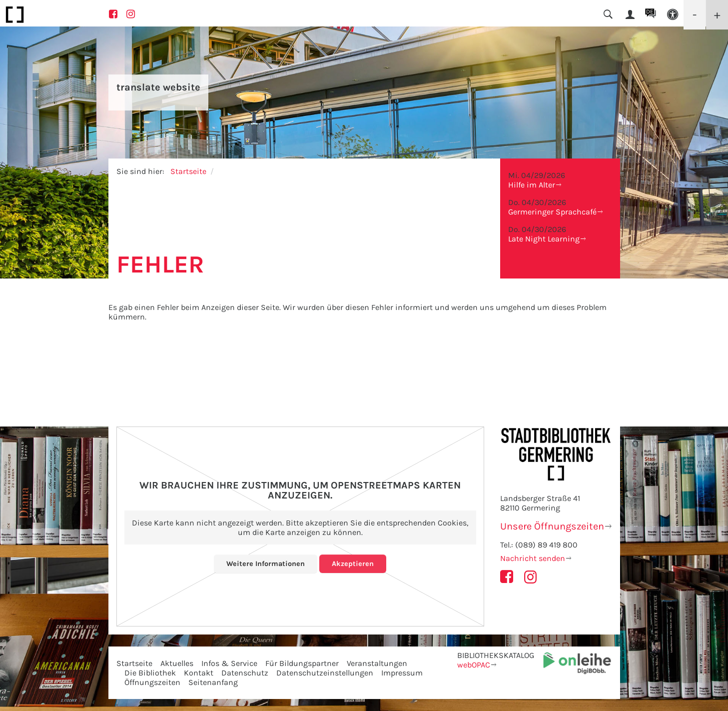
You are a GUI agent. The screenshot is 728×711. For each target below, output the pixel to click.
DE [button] (650, 11)
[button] (673, 15)
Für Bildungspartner (302, 663)
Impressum (402, 673)
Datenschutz (245, 673)
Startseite (188, 171)
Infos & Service (229, 663)
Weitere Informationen (265, 563)
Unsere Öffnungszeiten (552, 526)
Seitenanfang (213, 682)
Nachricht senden (533, 558)
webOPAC (474, 665)
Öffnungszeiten (152, 682)
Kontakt (199, 673)
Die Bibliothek (150, 673)
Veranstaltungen (377, 663)
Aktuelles (177, 663)
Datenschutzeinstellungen (325, 673)
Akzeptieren (355, 563)
